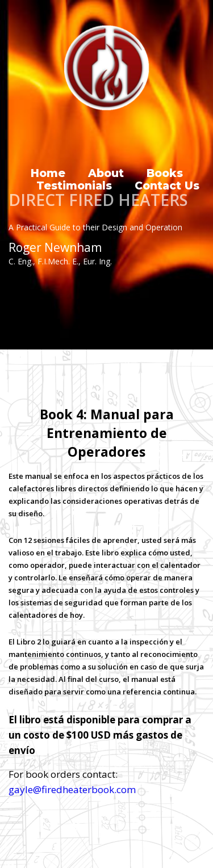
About (106, 174)
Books (165, 174)
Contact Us (167, 186)
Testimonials (74, 186)
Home (48, 174)
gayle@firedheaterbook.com (72, 789)
